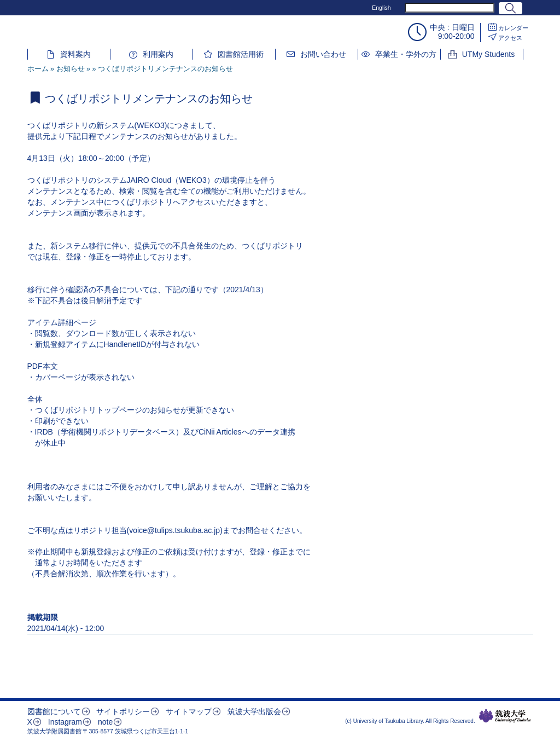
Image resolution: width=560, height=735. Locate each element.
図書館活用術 (241, 54)
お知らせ (71, 69)
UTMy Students (488, 54)
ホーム (38, 69)
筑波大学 (505, 716)
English (381, 8)
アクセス (510, 38)
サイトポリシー (123, 711)
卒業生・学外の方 (406, 54)
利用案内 (158, 54)
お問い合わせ (323, 54)
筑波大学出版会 (254, 711)
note (105, 722)
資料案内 (75, 54)
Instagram (65, 722)
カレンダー (513, 28)
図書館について (54, 711)
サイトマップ (189, 711)
